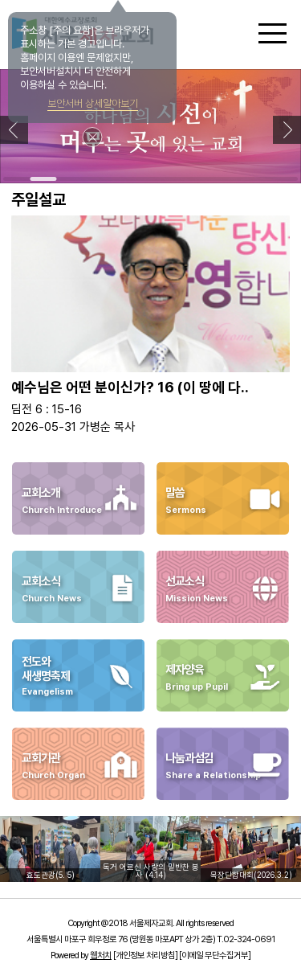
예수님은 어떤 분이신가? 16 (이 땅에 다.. (130, 387)
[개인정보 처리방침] (145, 955)
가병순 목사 (107, 427)
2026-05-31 (44, 427)
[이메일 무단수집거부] (215, 955)
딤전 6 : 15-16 (47, 409)
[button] (287, 130)
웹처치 (101, 955)
